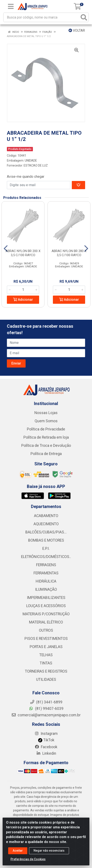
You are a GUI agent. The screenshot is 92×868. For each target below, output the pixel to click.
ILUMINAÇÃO (46, 589)
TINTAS (46, 663)
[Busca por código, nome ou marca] (42, 17)
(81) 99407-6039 (46, 709)
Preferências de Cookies (28, 859)
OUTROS (46, 630)
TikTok (46, 740)
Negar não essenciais (49, 851)
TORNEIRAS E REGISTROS (46, 671)
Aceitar (18, 851)
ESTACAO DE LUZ (36, 165)
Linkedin (46, 753)
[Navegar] (6, 249)
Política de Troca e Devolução (46, 446)
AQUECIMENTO (46, 524)
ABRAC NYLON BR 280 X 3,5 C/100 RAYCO (69, 253)
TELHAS (46, 655)
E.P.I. (46, 549)
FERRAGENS (46, 565)
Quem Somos (46, 421)
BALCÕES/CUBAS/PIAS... (46, 532)
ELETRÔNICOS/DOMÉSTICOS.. (46, 557)
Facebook (46, 747)
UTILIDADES (46, 679)
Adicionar (23, 300)
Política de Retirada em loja (46, 437)
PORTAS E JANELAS (46, 647)
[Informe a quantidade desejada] (23, 290)
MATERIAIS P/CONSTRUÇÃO (46, 614)
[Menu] (11, 6)
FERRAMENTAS (46, 573)
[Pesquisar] (84, 17)
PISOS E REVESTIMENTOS (46, 639)
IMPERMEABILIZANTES (46, 598)
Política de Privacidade (46, 429)
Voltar (77, 30)
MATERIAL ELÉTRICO (46, 622)
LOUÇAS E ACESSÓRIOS (46, 606)
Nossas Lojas (46, 413)
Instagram (46, 734)
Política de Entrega (46, 454)
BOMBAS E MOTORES (46, 540)
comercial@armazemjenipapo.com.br (46, 715)
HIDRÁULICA (46, 581)
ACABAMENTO (46, 516)
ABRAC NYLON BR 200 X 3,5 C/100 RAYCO (23, 253)
